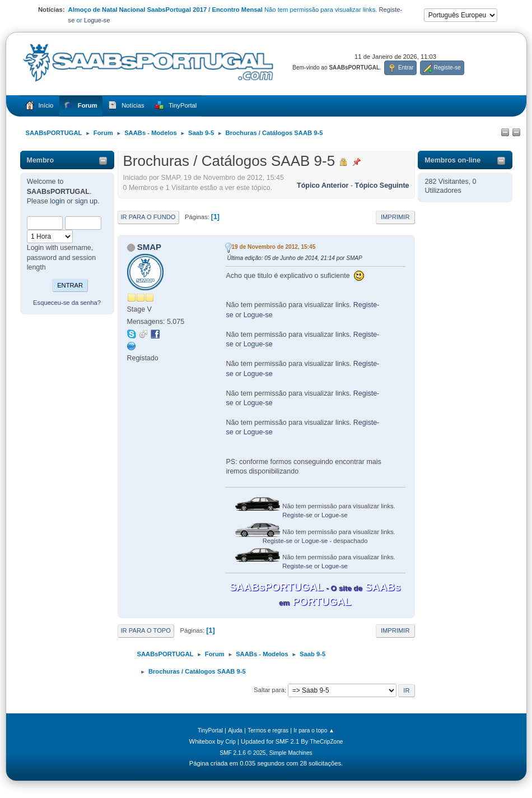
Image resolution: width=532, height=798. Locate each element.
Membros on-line (452, 160)
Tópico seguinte (382, 185)
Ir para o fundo (148, 217)
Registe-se (297, 515)
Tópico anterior (323, 185)
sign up (86, 201)
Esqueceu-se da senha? (67, 303)
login (57, 201)
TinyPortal (210, 730)
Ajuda (235, 730)
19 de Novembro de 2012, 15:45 (274, 247)
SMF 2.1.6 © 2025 (242, 753)
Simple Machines (291, 753)
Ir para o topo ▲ (314, 730)
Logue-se (97, 20)
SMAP (149, 247)
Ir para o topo (146, 630)
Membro (41, 160)
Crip (230, 742)
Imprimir (395, 217)
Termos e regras (268, 730)
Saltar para (269, 690)
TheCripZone (327, 742)
